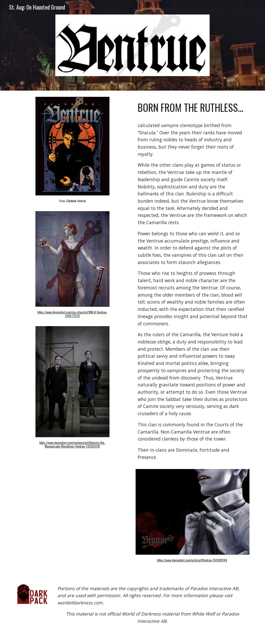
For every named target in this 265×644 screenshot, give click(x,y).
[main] (72, 203)
